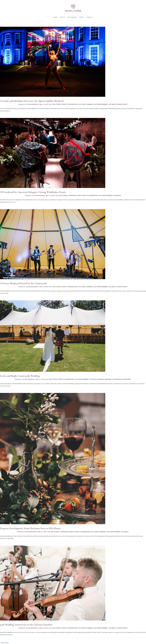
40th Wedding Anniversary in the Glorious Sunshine (26, 625)
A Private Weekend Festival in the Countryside (23, 283)
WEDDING (101, 379)
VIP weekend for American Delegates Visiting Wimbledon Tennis (33, 192)
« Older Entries (4, 643)
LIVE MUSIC (112, 104)
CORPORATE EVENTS (75, 195)
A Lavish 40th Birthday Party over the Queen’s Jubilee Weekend (32, 101)
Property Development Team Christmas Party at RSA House (30, 528)
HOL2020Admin (33, 104)
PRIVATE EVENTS (122, 104)
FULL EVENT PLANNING (85, 104)
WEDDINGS (127, 379)
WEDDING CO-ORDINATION (114, 379)
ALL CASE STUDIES (55, 104)
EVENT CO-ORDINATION (70, 104)
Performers (72, 17)
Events (62, 17)
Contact (90, 17)
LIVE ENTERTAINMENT (101, 104)
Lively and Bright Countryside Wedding (20, 376)
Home (55, 17)
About (82, 17)
